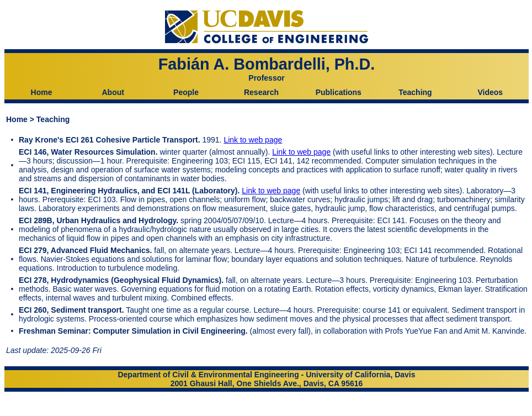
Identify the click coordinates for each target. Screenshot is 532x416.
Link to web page (253, 140)
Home (42, 92)
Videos (490, 92)
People (186, 92)
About (113, 92)
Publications (339, 92)
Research (261, 92)
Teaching (415, 92)
